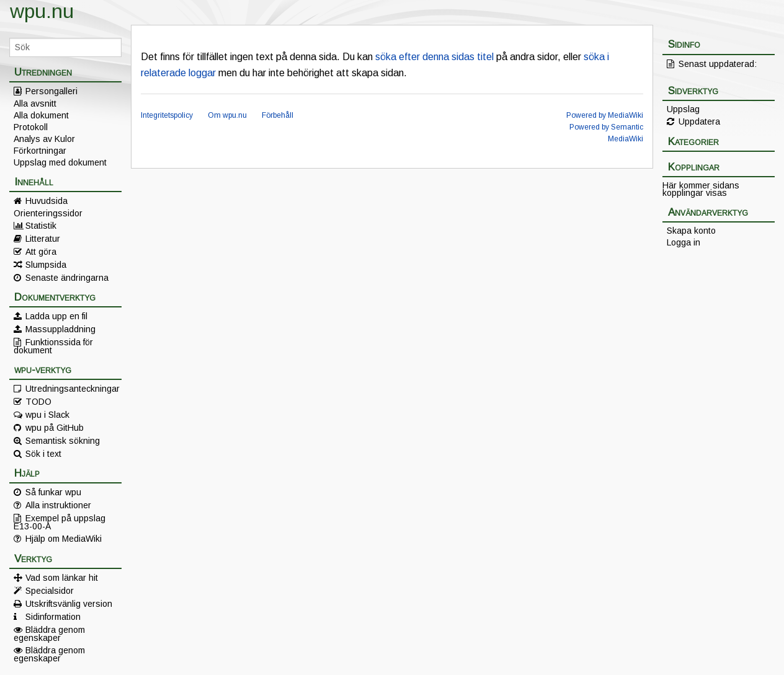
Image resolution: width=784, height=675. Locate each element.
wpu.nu (42, 11)
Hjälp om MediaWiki (64, 539)
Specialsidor (50, 591)
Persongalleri (51, 91)
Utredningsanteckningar (73, 389)
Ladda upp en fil (56, 316)
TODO (38, 402)
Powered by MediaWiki (605, 115)
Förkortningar (40, 151)
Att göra (41, 252)
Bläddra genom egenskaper (49, 633)
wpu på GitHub (55, 428)
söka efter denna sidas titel (434, 57)
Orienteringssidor (48, 213)
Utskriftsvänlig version (69, 604)
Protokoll (31, 127)
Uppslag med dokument (60, 162)
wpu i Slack (47, 415)
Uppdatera (699, 121)
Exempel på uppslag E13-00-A (60, 522)
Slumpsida (46, 265)
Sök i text (43, 454)
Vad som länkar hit (62, 578)
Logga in (684, 242)
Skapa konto (691, 231)
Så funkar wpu (53, 492)
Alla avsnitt (35, 104)
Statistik (41, 226)
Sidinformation (53, 617)
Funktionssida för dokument (53, 346)
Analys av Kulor (44, 139)
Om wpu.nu (227, 115)
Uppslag (683, 109)
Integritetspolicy (167, 115)
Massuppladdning (60, 329)
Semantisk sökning (63, 441)
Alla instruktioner (58, 505)
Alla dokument (41, 115)
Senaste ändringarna (67, 278)
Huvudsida (47, 201)
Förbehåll (278, 115)
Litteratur (43, 239)
